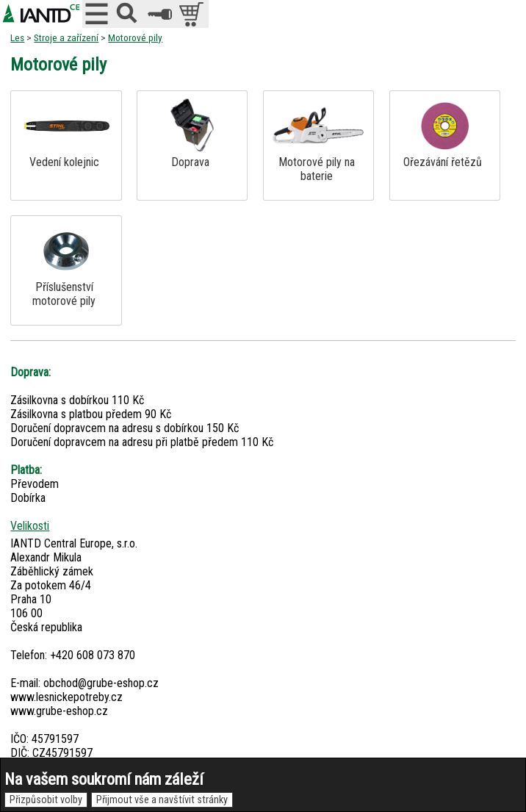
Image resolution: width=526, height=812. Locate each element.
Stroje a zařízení (66, 37)
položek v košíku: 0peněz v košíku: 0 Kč (193, 14)
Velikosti (30, 526)
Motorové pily (135, 37)
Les (17, 37)
